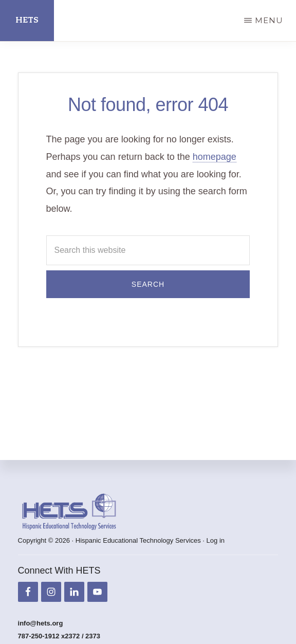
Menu (269, 20)
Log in (216, 540)
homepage (215, 157)
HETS (27, 20)
